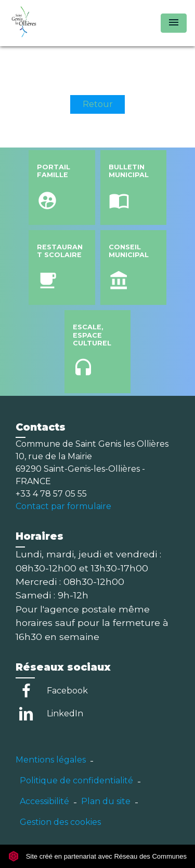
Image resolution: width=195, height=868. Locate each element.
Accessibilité (44, 801)
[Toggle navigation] (174, 23)
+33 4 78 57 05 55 (51, 494)
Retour (98, 104)
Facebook (67, 691)
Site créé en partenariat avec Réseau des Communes (97, 856)
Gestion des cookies (60, 822)
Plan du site (106, 801)
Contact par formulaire (63, 506)
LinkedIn (65, 713)
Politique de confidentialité (76, 780)
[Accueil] (47, 23)
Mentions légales (51, 760)
